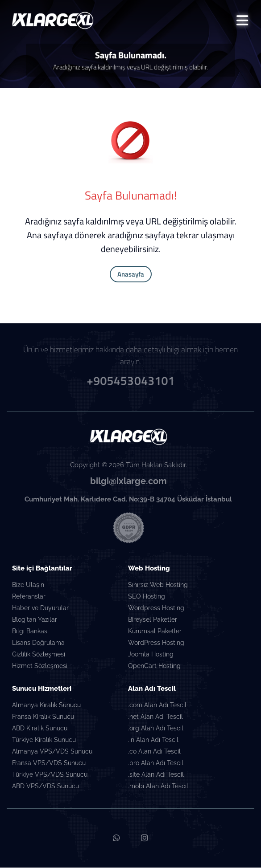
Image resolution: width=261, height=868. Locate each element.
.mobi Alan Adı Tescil (158, 787)
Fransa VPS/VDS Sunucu (49, 764)
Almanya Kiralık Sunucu (46, 706)
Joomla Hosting (151, 655)
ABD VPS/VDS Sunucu (46, 787)
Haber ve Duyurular (40, 609)
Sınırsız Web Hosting (158, 586)
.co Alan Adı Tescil (154, 752)
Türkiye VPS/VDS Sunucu (50, 775)
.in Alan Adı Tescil (153, 741)
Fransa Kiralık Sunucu (43, 717)
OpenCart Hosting (154, 667)
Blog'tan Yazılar (35, 620)
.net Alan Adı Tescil (155, 717)
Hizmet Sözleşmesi (40, 667)
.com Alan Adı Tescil (157, 706)
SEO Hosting (147, 597)
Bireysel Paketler (153, 620)
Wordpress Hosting (156, 609)
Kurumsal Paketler (155, 632)
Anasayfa (131, 275)
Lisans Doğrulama (38, 644)
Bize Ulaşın (28, 586)
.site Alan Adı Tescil (156, 775)
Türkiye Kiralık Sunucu (44, 741)
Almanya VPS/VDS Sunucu (52, 752)
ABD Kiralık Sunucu (40, 729)
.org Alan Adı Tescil (156, 729)
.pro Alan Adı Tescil (156, 764)
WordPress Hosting (156, 644)
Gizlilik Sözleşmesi (39, 655)
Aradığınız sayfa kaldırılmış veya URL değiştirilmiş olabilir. (130, 67)
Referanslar (29, 597)
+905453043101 (130, 380)
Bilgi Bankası (30, 632)
